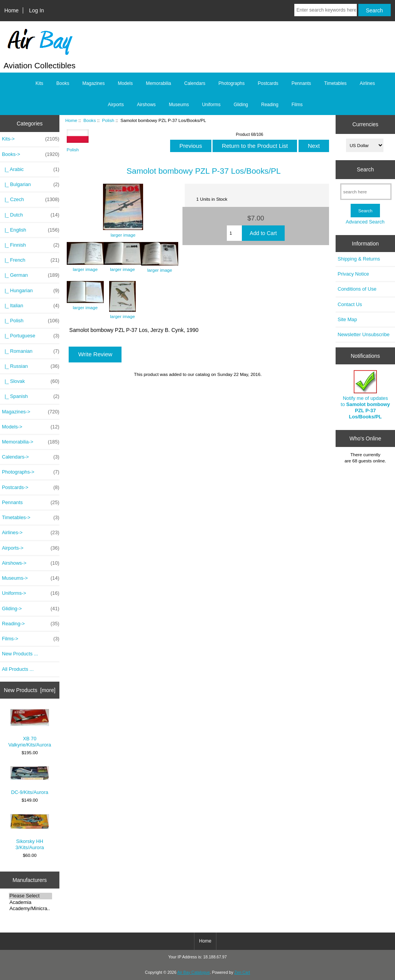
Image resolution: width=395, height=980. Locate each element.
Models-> (31, 427)
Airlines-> (31, 533)
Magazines (93, 83)
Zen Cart (242, 972)
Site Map (347, 319)
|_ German (31, 275)
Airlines (367, 83)
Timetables (335, 83)
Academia (31, 902)
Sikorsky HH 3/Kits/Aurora (30, 832)
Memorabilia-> (31, 442)
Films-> (31, 639)
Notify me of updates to (365, 395)
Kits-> (31, 139)
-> (31, 154)
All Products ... (18, 669)
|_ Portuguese (31, 336)
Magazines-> (31, 412)
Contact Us (350, 304)
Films (297, 105)
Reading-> (31, 624)
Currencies (365, 124)
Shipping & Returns (359, 259)
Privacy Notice (353, 274)
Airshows (146, 105)
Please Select (31, 896)
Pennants (301, 83)
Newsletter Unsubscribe (364, 334)
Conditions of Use (357, 289)
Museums (179, 105)
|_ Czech (31, 200)
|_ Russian (31, 366)
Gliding (241, 105)
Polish (108, 120)
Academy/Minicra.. (31, 909)
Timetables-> (31, 518)
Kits (39, 83)
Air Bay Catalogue (194, 972)
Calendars (195, 83)
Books (89, 120)
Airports (116, 105)
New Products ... (20, 654)
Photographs (231, 83)
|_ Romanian (31, 351)
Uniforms (211, 105)
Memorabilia (158, 83)
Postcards (268, 83)
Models (125, 83)
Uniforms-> (31, 593)
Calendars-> (31, 457)
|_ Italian (31, 306)
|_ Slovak (31, 381)
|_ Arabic (31, 169)
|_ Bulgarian (31, 184)
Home (11, 10)
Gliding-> (31, 609)
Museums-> (31, 578)
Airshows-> (31, 563)
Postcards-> (31, 487)
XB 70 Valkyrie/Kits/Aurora (30, 728)
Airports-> (31, 548)
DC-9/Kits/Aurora (30, 781)
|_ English (31, 230)
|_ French (31, 260)
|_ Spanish (31, 396)
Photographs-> (31, 472)
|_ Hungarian (31, 291)
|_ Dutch (31, 215)
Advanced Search (365, 222)
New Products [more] (30, 690)
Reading (270, 105)
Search (365, 169)
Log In (36, 10)
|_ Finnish (31, 245)
